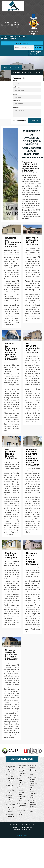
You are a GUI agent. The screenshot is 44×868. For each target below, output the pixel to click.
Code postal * (17, 87)
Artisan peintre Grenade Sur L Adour (23, 781)
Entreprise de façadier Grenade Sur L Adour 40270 (34, 794)
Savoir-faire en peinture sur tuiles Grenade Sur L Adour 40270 (34, 782)
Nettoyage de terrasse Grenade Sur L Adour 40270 (12, 808)
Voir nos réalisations (22, 43)
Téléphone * (17, 100)
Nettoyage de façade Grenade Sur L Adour (23, 773)
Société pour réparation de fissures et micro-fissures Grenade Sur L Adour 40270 (23, 809)
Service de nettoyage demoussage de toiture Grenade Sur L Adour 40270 (34, 806)
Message (16, 108)
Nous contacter (11, 68)
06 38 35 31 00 (15, 25)
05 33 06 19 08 (5, 25)
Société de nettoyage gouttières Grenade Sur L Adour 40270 (34, 770)
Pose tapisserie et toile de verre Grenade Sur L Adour (12, 778)
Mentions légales (22, 835)
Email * (15, 94)
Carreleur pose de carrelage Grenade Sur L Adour (12, 789)
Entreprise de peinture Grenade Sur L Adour (12, 769)
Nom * (15, 81)
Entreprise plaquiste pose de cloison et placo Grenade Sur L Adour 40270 (23, 794)
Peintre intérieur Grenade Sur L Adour (12, 798)
